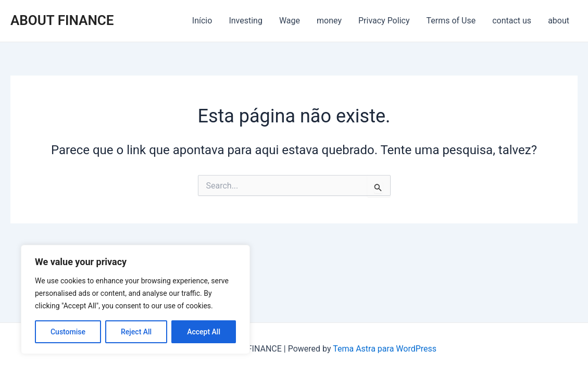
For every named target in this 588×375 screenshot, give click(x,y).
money (329, 21)
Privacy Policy (384, 21)
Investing (246, 21)
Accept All (204, 332)
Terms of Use (451, 21)
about (559, 21)
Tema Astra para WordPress (385, 349)
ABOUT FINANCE (62, 20)
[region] (135, 299)
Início (202, 21)
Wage (290, 21)
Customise (68, 332)
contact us (512, 21)
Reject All (136, 332)
